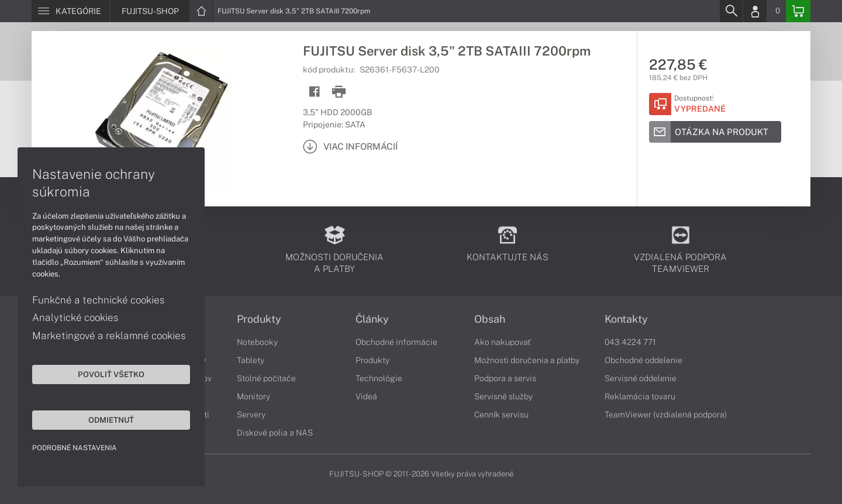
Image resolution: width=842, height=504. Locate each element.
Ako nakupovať (503, 342)
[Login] (755, 11)
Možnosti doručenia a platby (527, 360)
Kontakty (626, 319)
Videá (366, 396)
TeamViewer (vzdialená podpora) (666, 415)
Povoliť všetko (111, 374)
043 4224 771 (630, 342)
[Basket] (798, 11)
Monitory (253, 396)
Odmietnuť (111, 420)
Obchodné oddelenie (643, 360)
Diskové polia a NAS (275, 433)
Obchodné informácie (396, 342)
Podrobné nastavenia (75, 448)
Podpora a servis (505, 378)
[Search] (731, 11)
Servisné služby (503, 396)
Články (372, 319)
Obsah (490, 319)
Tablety (251, 360)
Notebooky (257, 342)
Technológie (379, 378)
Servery (251, 415)
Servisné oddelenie (641, 378)
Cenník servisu (501, 415)
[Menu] (70, 11)
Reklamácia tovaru (640, 396)
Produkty (259, 319)
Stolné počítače (266, 378)
